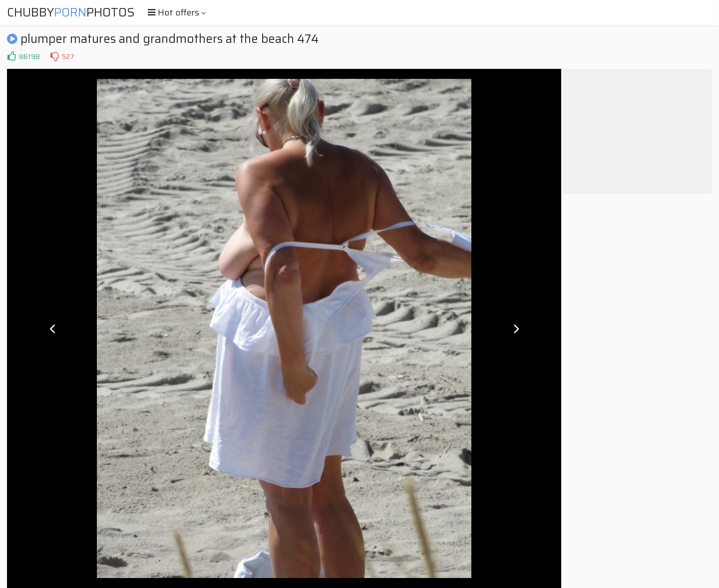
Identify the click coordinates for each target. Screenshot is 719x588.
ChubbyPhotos (71, 12)
